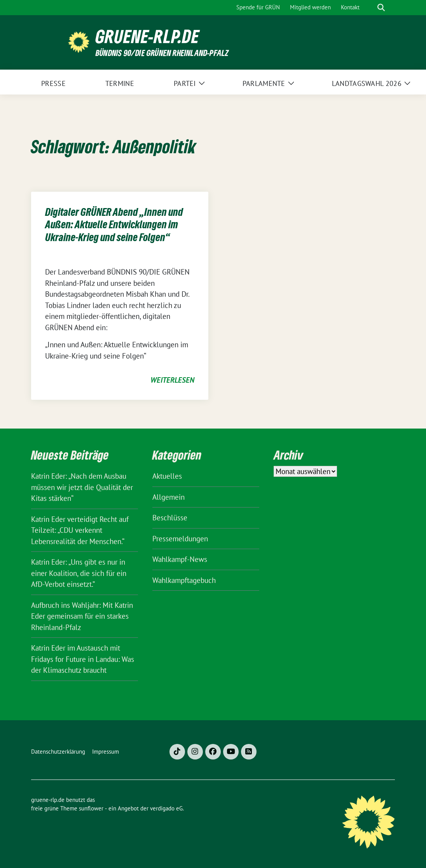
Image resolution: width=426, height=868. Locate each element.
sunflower (91, 808)
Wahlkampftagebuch (184, 580)
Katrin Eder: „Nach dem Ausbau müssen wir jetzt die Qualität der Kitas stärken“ (82, 487)
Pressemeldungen (180, 539)
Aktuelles (167, 476)
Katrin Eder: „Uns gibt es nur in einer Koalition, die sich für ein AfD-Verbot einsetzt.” (79, 573)
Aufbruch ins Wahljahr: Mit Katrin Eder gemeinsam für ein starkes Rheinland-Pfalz (82, 616)
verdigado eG (166, 808)
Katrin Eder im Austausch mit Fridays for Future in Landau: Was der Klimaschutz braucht (83, 659)
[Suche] (370, 8)
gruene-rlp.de (148, 36)
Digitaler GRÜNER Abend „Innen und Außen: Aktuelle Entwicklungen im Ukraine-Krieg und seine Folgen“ (114, 225)
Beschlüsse (170, 518)
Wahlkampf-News (180, 559)
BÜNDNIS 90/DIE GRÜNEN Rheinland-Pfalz (162, 53)
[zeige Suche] (381, 8)
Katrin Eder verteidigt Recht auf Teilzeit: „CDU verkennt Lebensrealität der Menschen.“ (80, 530)
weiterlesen (172, 380)
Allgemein (168, 497)
